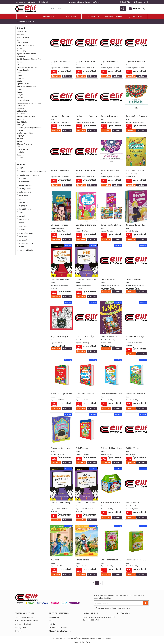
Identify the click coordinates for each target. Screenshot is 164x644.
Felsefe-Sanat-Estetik (26, 116)
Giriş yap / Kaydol (141, 2)
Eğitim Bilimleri (23, 84)
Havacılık (20, 78)
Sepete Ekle (56, 76)
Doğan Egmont (25, 192)
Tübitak (22, 230)
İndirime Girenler (114, 17)
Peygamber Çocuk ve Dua (62, 448)
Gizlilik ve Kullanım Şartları (26, 621)
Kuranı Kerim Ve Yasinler (27, 67)
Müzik (19, 81)
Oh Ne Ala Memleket (60, 225)
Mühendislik (22, 111)
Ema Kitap (23, 178)
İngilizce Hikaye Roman (26, 54)
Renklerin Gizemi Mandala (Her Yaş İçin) (93, 170)
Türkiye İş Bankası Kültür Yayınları (32, 171)
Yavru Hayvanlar (108, 279)
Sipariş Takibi (21, 627)
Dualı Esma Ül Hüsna (85, 394)
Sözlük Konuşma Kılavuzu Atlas (29, 59)
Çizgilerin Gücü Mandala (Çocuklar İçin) (68, 61)
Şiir (18, 40)
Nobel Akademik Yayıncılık (29, 175)
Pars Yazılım (86, 642)
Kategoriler (70, 17)
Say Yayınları (24, 240)
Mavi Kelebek (24, 182)
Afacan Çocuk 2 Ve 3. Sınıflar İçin (115, 502)
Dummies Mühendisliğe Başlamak (66, 502)
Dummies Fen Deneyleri (86, 279)
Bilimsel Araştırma (24, 144)
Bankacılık (21, 155)
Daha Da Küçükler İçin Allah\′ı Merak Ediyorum (96, 336)
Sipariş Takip (125, 2)
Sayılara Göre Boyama (60, 336)
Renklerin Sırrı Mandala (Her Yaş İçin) (92, 116)
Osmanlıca (21, 56)
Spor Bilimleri (22, 122)
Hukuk (19, 89)
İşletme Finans (23, 100)
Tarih (19, 73)
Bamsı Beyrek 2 (132, 502)
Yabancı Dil (21, 51)
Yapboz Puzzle (23, 70)
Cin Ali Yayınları (25, 188)
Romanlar (21, 34)
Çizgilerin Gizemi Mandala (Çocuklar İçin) (93, 61)
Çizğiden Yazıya (132, 448)
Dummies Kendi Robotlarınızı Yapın (91, 502)
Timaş (21, 212)
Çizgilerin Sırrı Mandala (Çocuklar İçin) (142, 61)
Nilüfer (22, 168)
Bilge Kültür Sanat (26, 233)
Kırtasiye (20, 125)
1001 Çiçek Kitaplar (26, 250)
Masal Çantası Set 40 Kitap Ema (139, 560)
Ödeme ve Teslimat (23, 624)
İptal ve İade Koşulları (58, 627)
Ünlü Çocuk (23, 226)
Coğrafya (20, 136)
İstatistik (20, 152)
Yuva (21, 199)
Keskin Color (24, 219)
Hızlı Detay (67, 76)
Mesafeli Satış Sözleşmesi (60, 631)
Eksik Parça (24, 195)
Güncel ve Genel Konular (27, 86)
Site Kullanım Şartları (24, 617)
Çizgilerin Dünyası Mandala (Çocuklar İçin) (119, 61)
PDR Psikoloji (22, 114)
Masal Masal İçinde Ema (61, 394)
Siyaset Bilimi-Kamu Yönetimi (29, 103)
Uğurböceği (24, 202)
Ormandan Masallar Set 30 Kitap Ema (117, 560)
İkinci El (20, 157)
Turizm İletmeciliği (24, 149)
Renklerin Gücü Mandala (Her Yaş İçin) (142, 116)
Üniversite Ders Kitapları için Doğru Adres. (84, 2)
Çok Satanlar (136, 17)
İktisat (19, 92)
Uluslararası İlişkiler (25, 133)
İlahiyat (20, 95)
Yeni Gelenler (92, 17)
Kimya (19, 141)
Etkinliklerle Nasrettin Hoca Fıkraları (116, 448)
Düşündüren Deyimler (135, 170)
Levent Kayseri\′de (109, 336)
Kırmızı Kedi (24, 236)
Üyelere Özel (64, 71)
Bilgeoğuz (23, 206)
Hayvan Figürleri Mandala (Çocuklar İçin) (68, 116)
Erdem (22, 223)
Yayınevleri (49, 17)
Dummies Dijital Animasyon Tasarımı (67, 279)
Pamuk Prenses (83, 560)
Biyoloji (20, 138)
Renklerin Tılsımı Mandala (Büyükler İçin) (118, 170)
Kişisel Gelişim (23, 37)
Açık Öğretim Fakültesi (26, 45)
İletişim (32, 2)
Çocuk (31, 21)
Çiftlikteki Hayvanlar (134, 279)
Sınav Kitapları (23, 43)
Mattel (22, 247)
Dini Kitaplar (22, 32)
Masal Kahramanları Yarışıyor (139, 394)
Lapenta (20, 75)
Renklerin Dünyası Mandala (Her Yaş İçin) (118, 116)
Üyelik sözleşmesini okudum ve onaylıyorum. (113, 608)
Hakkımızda (44, 2)
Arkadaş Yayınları (26, 243)
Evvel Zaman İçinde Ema (111, 394)
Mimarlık (20, 108)
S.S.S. (51, 621)
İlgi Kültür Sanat (25, 209)
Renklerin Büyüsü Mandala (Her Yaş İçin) (68, 170)
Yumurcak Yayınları (27, 185)
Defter (19, 62)
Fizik (19, 147)
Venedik (22, 216)
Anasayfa (27, 17)
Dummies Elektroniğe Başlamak (139, 336)
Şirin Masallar (82, 448)
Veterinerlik (22, 130)
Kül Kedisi (55, 560)
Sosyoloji (20, 119)
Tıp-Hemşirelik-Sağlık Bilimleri (29, 127)
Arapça (19, 48)
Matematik (21, 105)
